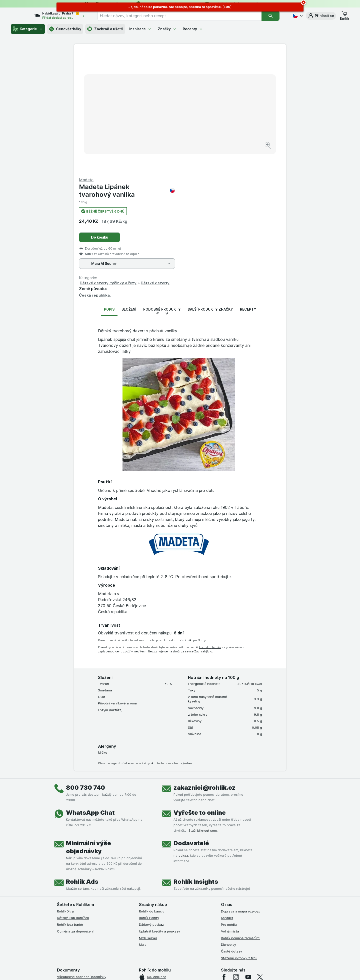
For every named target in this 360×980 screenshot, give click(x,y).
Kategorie (28, 29)
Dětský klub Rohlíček (73, 797)
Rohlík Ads (82, 761)
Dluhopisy (228, 824)
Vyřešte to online (200, 692)
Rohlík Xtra (65, 791)
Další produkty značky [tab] (210, 189)
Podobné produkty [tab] (162, 189)
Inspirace (140, 29)
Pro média (229, 804)
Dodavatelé (191, 723)
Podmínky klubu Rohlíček (76, 876)
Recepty (193, 29)
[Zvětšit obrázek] (162, 130)
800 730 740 (85, 667)
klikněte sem (113, 937)
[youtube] (248, 856)
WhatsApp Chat (90, 692)
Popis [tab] (109, 189)
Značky (167, 29)
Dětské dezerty (261, 163)
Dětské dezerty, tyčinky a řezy (214, 163)
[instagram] (236, 856)
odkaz (183, 735)
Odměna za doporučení (75, 811)
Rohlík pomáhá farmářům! (241, 817)
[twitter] (260, 856)
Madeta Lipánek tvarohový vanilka (233, 70)
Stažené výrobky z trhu (239, 838)
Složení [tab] (129, 189)
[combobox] (186, 16)
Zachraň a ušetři (105, 29)
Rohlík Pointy (149, 797)
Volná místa (230, 811)
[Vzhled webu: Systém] (157, 970)
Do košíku (206, 117)
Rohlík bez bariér (70, 804)
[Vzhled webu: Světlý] (181, 970)
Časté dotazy (231, 831)
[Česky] (297, 16)
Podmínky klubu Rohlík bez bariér (83, 883)
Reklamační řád (69, 903)
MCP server (148, 817)
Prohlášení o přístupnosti (76, 916)
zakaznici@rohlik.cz (204, 667)
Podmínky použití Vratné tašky (81, 896)
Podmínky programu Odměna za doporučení (91, 910)
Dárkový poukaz (151, 804)
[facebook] (224, 856)
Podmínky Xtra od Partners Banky (83, 870)
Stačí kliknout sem (203, 710)
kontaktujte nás (210, 527)
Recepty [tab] (248, 189)
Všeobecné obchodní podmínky (82, 856)
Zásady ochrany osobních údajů (82, 890)
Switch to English (188, 949)
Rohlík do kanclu (152, 791)
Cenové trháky (65, 29)
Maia (143, 824)
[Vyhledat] (274, 16)
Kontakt (227, 797)
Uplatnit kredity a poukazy (159, 811)
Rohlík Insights (196, 761)
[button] (321, 16)
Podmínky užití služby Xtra (77, 863)
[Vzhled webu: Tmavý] (204, 970)
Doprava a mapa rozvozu (241, 791)
